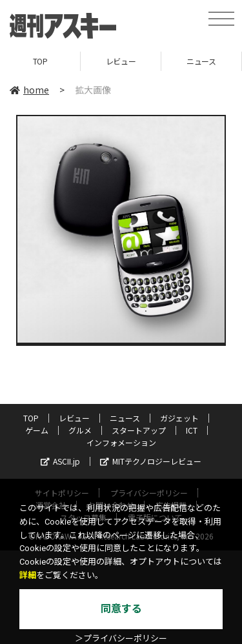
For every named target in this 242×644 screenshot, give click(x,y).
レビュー (121, 61)
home (29, 90)
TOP (40, 61)
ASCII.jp (60, 461)
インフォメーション (121, 442)
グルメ (80, 430)
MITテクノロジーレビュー (151, 461)
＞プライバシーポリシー (121, 639)
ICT (192, 430)
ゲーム (37, 430)
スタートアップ (139, 430)
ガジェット (179, 418)
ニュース (201, 61)
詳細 (28, 575)
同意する (121, 609)
